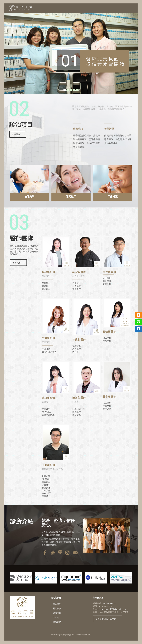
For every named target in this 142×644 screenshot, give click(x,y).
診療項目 (57, 613)
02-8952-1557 (110, 603)
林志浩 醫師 (79, 272)
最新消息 (57, 604)
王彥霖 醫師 (49, 465)
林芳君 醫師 (79, 340)
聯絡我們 (57, 622)
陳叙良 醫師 (79, 398)
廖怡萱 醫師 (109, 332)
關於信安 (57, 608)
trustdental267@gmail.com (113, 609)
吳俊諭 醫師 (109, 272)
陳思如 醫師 (49, 398)
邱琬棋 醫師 (49, 272)
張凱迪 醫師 (49, 338)
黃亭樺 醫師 (109, 397)
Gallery (56, 617)
